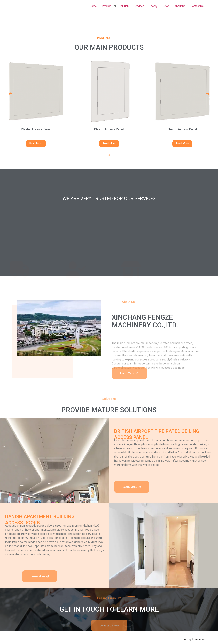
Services (139, 6)
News (166, 6)
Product (107, 6)
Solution (124, 6)
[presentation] (10, 94)
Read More (36, 144)
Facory (153, 6)
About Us (180, 6)
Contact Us (197, 6)
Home (93, 6)
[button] (109, 155)
